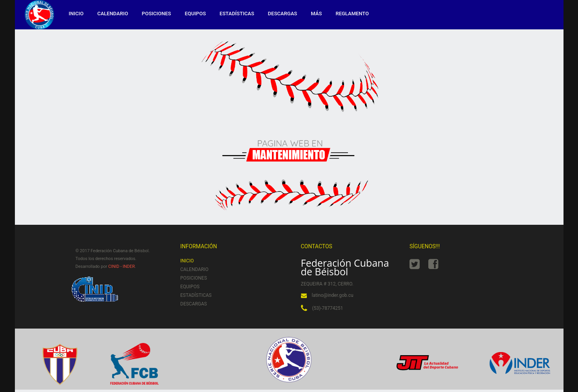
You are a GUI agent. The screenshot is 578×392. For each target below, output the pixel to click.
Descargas (283, 14)
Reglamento (352, 14)
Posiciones (157, 14)
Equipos (196, 14)
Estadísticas (237, 14)
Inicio (76, 14)
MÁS (316, 14)
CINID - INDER (121, 266)
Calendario (113, 14)
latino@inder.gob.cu (333, 295)
